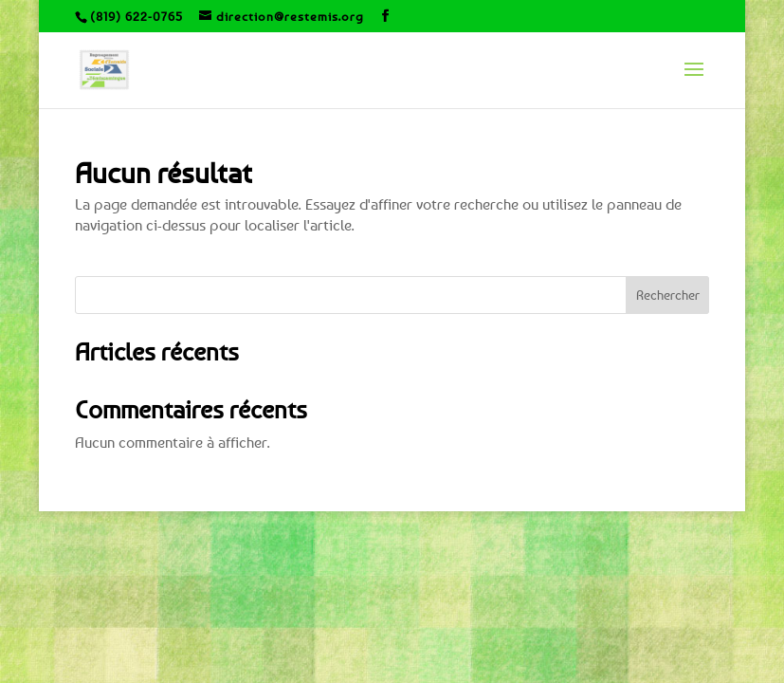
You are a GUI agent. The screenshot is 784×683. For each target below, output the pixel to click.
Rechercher (668, 295)
